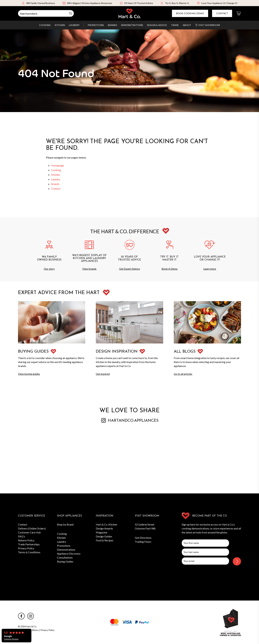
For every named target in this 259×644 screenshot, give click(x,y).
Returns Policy (26, 540)
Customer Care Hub (29, 532)
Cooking (45, 25)
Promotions (96, 25)
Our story (49, 269)
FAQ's (22, 536)
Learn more (210, 269)
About (187, 25)
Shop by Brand (65, 524)
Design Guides (104, 536)
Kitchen (60, 25)
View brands (89, 269)
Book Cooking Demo (190, 14)
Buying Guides (65, 561)
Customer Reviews (11, 639)
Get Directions (143, 538)
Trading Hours (143, 542)
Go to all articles (183, 374)
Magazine (102, 532)
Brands (112, 25)
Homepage (58, 165)
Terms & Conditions (29, 552)
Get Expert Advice (129, 269)
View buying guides (29, 374)
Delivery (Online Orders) (32, 528)
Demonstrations (132, 25)
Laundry (74, 25)
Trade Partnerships (29, 544)
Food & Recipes (105, 540)
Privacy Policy (26, 548)
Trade (175, 25)
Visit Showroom (207, 25)
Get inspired (103, 374)
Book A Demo (170, 269)
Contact (222, 14)
